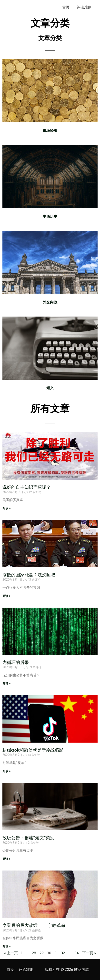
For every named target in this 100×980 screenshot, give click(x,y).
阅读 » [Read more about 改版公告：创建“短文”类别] (6, 859)
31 (56, 953)
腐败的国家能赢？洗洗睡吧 (29, 575)
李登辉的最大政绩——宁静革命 (34, 926)
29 (42, 953)
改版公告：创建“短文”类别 (28, 838)
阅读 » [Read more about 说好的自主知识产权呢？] (6, 508)
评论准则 (84, 7)
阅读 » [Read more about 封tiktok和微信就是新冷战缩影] (6, 771)
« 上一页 (11, 953)
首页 (66, 7)
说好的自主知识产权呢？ (27, 487)
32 (63, 953)
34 (77, 953)
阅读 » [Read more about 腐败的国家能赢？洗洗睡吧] (6, 596)
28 (34, 953)
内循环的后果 (16, 663)
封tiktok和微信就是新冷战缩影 (33, 750)
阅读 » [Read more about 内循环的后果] (6, 683)
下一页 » (89, 953)
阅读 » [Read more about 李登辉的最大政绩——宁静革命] (6, 946)
